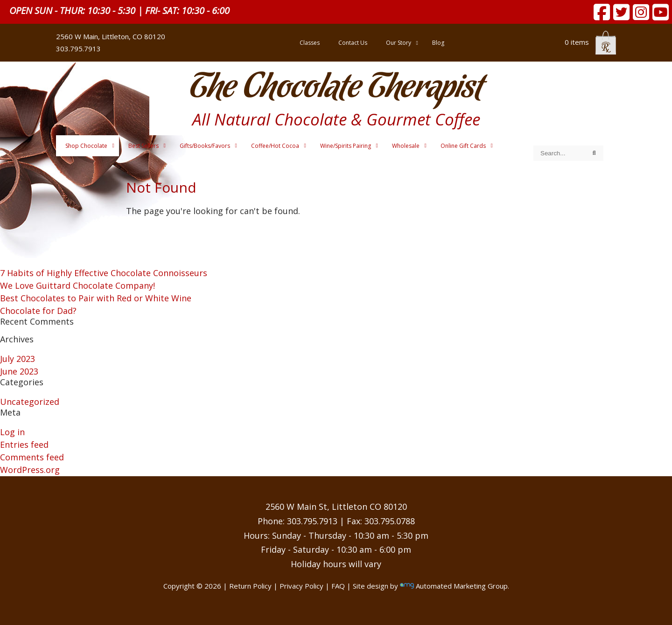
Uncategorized (30, 402)
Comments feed (32, 457)
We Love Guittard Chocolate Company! (77, 285)
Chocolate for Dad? (38, 311)
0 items (590, 42)
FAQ (338, 586)
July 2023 (17, 359)
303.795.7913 (78, 49)
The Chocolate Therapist (336, 88)
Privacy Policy (301, 586)
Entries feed (24, 444)
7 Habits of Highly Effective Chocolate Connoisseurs (104, 273)
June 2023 (19, 371)
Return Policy (250, 586)
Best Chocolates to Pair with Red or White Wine (96, 298)
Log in (12, 432)
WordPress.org (30, 470)
